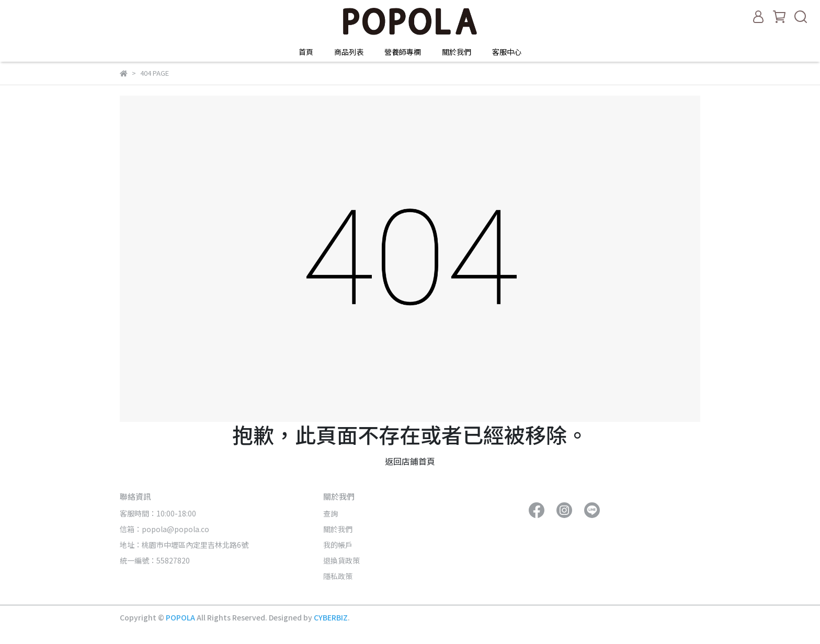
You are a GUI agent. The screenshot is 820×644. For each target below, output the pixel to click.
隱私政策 (338, 576)
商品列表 (349, 52)
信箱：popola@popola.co (165, 529)
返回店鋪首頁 (410, 461)
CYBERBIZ (331, 617)
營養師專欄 (403, 52)
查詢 (331, 513)
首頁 (306, 52)
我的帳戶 (338, 545)
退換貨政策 (341, 560)
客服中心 (507, 52)
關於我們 (457, 52)
